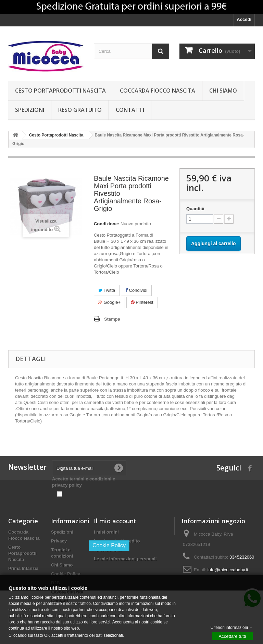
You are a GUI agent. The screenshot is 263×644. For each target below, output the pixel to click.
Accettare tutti (232, 636)
